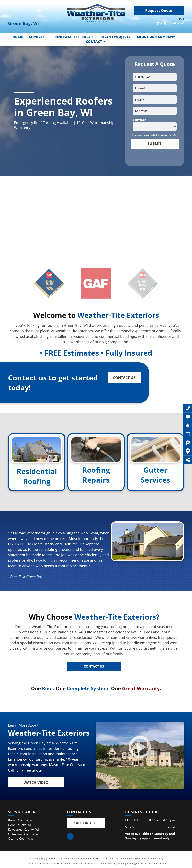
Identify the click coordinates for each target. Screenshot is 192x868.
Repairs (96, 480)
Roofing (37, 481)
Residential (37, 471)
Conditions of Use (91, 858)
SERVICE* (139, 120)
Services (155, 480)
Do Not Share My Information (63, 858)
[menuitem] (18, 37)
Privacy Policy (36, 858)
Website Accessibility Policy (149, 858)
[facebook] (70, 837)
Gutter (155, 470)
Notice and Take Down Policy (118, 858)
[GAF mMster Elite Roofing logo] (49, 284)
